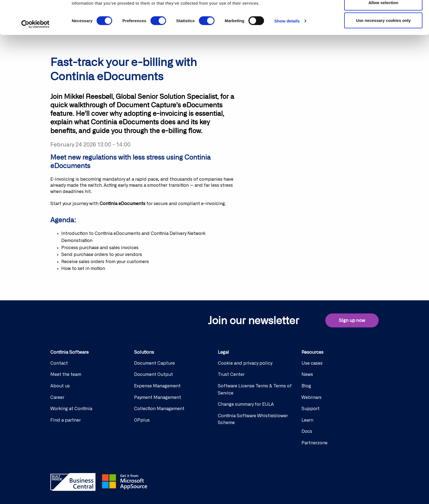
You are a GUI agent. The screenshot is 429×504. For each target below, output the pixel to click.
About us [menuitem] (60, 386)
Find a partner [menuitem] (66, 420)
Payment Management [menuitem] (158, 398)
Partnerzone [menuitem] (314, 443)
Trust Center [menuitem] (231, 375)
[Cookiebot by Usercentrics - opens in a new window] (35, 54)
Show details (287, 51)
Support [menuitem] (311, 409)
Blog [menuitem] (306, 386)
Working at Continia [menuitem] (71, 409)
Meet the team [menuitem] (66, 375)
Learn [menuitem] (307, 420)
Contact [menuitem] (59, 363)
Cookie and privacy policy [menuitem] (245, 363)
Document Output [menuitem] (153, 375)
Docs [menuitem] (307, 431)
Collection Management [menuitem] (159, 409)
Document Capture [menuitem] (154, 363)
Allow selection (383, 32)
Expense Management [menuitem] (157, 386)
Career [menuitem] (57, 398)
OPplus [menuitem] (142, 420)
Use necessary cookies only (383, 50)
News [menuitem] (307, 375)
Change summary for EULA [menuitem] (246, 404)
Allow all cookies (383, 14)
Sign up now (352, 320)
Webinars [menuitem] (311, 398)
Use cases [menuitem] (312, 363)
